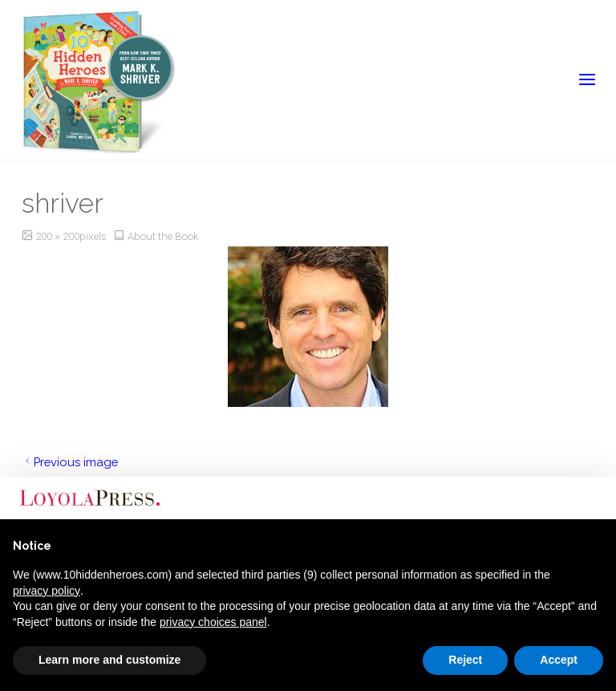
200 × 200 (57, 236)
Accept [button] (559, 660)
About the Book (163, 236)
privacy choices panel (213, 622)
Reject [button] (465, 660)
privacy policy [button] (47, 591)
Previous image (70, 462)
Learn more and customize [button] (109, 660)
